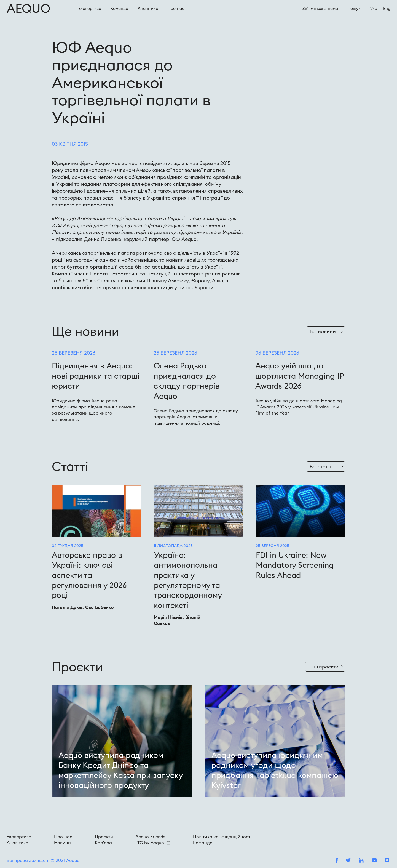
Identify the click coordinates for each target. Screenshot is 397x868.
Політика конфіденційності (222, 837)
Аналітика (148, 8)
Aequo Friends (150, 837)
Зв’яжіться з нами (320, 8)
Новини (62, 843)
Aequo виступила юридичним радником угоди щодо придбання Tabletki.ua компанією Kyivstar (275, 770)
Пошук (354, 8)
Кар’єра (103, 843)
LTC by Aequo (153, 843)
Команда (119, 8)
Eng (387, 8)
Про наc (176, 8)
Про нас (63, 837)
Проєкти (104, 837)
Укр (374, 8)
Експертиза (90, 8)
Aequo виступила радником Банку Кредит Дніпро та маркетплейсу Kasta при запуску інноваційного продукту (120, 770)
